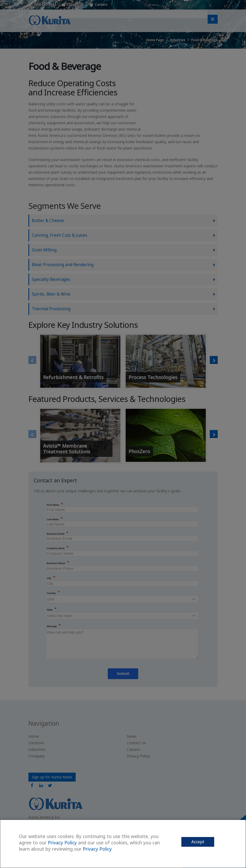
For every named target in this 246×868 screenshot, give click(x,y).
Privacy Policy (62, 843)
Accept (198, 842)
